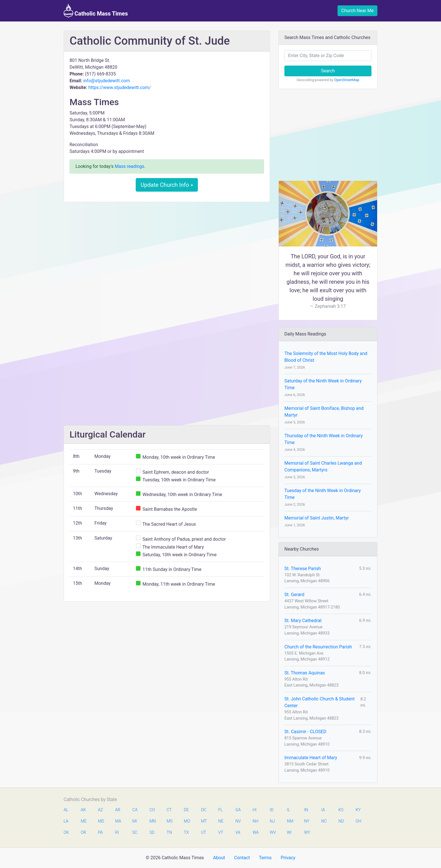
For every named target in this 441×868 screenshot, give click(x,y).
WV (273, 833)
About (219, 858)
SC (135, 833)
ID (272, 810)
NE (221, 821)
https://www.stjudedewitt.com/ (119, 87)
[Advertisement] (167, 248)
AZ (101, 810)
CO (152, 810)
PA (100, 833)
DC (204, 810)
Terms (265, 858)
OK (66, 833)
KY (358, 810)
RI (117, 833)
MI (135, 821)
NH (255, 821)
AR (118, 810)
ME (84, 821)
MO (187, 821)
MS (170, 821)
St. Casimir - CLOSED (305, 732)
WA (255, 833)
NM (290, 821)
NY (307, 821)
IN (306, 810)
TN (169, 833)
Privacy (288, 858)
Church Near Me (357, 11)
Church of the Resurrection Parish (318, 647)
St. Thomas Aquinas (305, 673)
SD (152, 833)
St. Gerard (294, 595)
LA (66, 821)
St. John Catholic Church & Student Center (319, 702)
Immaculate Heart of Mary (311, 758)
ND (341, 821)
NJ (272, 821)
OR (84, 833)
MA (118, 821)
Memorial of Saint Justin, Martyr (317, 518)
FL (220, 810)
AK (83, 810)
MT (204, 821)
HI (254, 810)
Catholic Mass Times (96, 11)
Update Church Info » (167, 185)
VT (221, 833)
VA (238, 833)
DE (186, 810)
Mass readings (130, 166)
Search (328, 71)
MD (101, 821)
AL (66, 810)
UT (204, 833)
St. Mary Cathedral (303, 621)
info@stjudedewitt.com (106, 81)
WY (307, 833)
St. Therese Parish (303, 569)
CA (135, 810)
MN (152, 821)
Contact (242, 858)
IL (288, 810)
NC (324, 821)
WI (289, 833)
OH (358, 821)
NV (238, 821)
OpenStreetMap (347, 80)
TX (186, 833)
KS (341, 810)
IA (323, 810)
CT (169, 810)
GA (238, 810)
